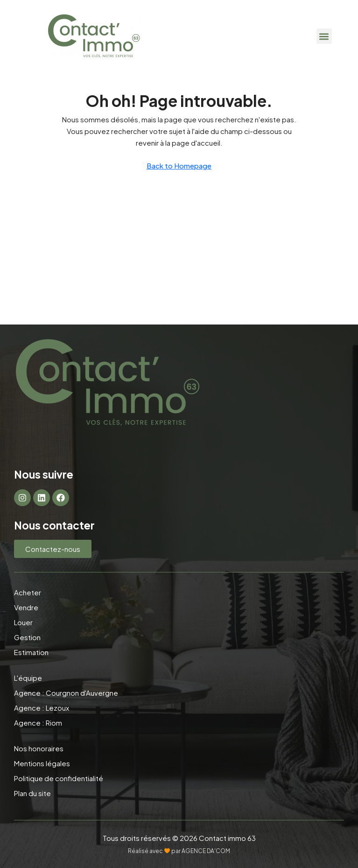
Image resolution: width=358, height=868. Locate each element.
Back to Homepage (179, 166)
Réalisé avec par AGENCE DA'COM (179, 851)
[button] (324, 36)
